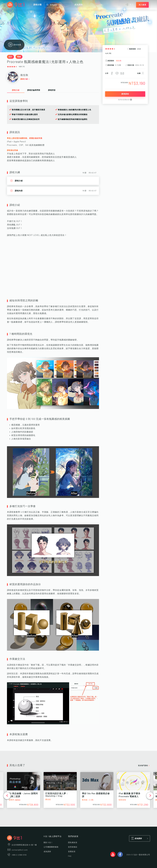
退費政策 (72, 852)
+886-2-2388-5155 (17, 855)
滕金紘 (48, 799)
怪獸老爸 (122, 800)
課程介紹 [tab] (16, 90)
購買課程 (125, 94)
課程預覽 (14, 45)
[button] (7, 796)
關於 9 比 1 (48, 843)
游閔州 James (15, 800)
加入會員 (142, 5)
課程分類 (35, 5)
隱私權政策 (73, 843)
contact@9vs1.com (17, 850)
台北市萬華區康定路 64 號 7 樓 (22, 845)
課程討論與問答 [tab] (34, 90)
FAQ (70, 856)
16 (110, 54)
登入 (129, 5)
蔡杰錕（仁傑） (88, 800)
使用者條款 (73, 847)
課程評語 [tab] (52, 90)
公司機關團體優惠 (51, 847)
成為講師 (78, 5)
